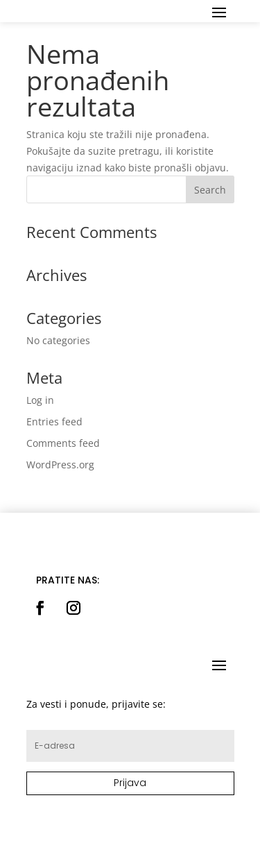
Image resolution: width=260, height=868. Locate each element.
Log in (40, 400)
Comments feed (63, 443)
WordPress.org (60, 465)
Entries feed (54, 422)
